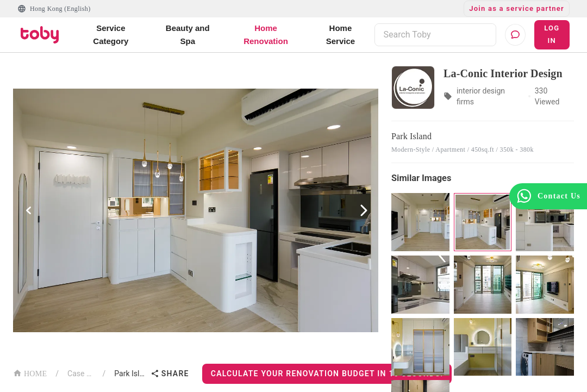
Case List (81, 374)
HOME (30, 373)
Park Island (130, 374)
